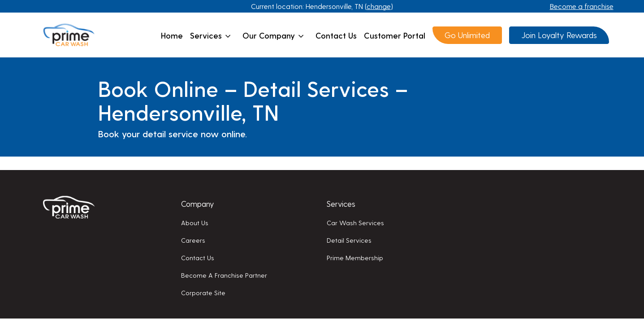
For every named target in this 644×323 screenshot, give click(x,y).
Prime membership (355, 258)
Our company (273, 35)
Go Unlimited (467, 35)
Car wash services (355, 223)
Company (197, 203)
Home (172, 35)
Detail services (349, 240)
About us (195, 223)
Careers (193, 240)
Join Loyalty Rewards (559, 35)
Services (210, 35)
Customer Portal (395, 35)
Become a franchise (582, 6)
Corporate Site (203, 292)
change (379, 6)
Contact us (336, 35)
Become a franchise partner (224, 275)
